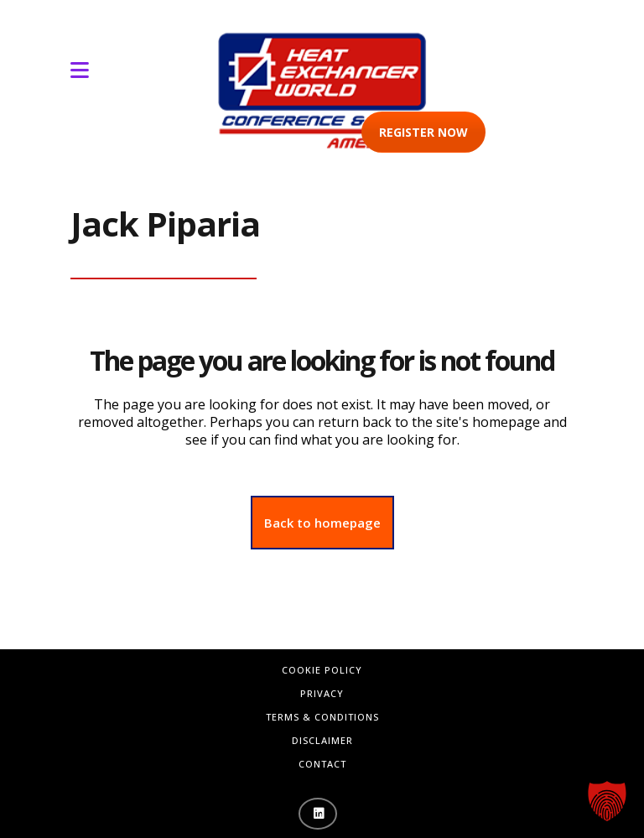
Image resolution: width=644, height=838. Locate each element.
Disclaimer (322, 740)
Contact (322, 764)
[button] (607, 801)
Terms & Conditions (322, 717)
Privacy (322, 693)
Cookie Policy (322, 670)
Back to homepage (322, 523)
